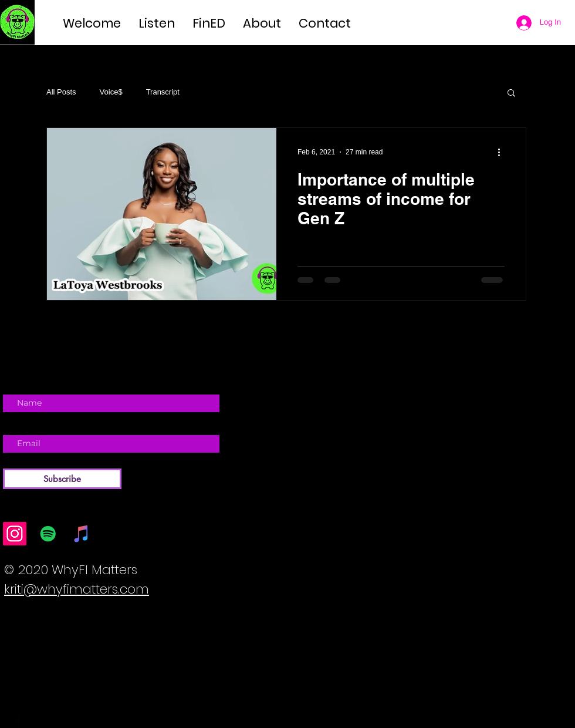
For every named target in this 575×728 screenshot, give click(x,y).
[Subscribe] (62, 479)
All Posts (61, 92)
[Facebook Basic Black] (18, 720)
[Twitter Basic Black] (35, 720)
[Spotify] (48, 534)
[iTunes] (82, 534)
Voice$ (111, 92)
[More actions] (503, 152)
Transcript (163, 92)
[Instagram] (15, 534)
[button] (511, 94)
